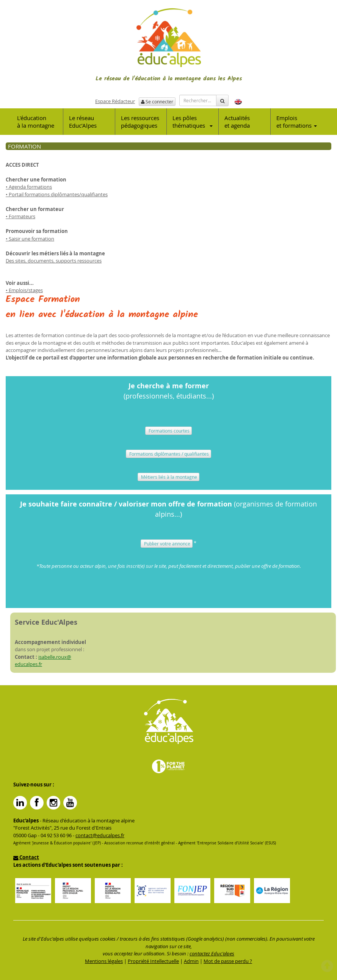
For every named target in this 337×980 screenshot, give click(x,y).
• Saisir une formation (30, 239)
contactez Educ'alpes (212, 953)
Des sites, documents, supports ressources (54, 261)
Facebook (37, 803)
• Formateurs (20, 216)
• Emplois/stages (24, 290)
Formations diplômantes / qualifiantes (168, 454)
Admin (191, 961)
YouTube (70, 803)
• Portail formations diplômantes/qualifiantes (57, 194)
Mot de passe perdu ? (228, 961)
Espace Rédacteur (115, 101)
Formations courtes (168, 431)
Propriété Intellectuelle (153, 961)
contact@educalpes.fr (100, 835)
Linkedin (20, 803)
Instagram (53, 803)
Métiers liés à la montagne (168, 477)
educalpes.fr (28, 664)
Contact (26, 857)
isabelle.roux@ (55, 657)
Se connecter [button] (157, 102)
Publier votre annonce (167, 544)
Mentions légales (104, 961)
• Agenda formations (29, 187)
